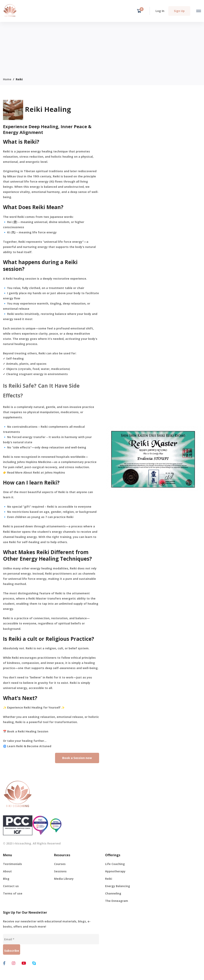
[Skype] (34, 963)
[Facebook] (4, 963)
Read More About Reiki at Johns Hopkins (36, 472)
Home (7, 79)
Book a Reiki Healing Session (28, 731)
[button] (77, 758)
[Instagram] (14, 963)
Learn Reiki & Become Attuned (29, 746)
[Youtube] (24, 963)
